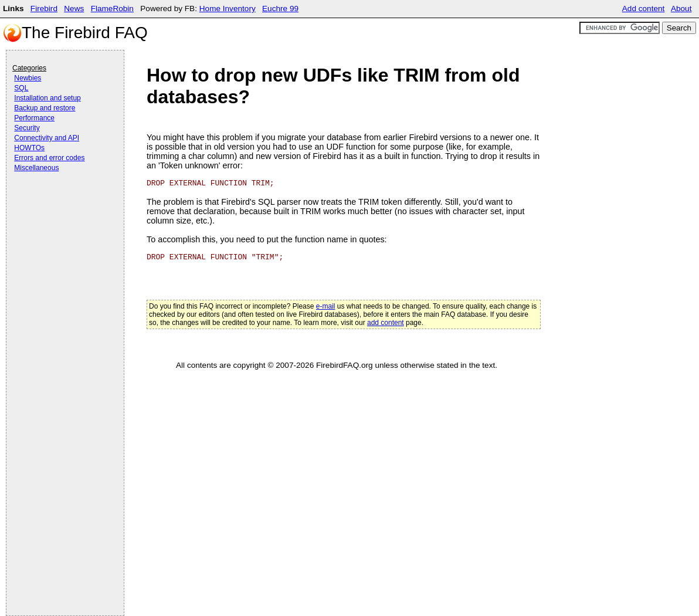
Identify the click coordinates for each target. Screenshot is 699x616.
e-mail (326, 306)
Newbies (28, 78)
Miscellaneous (36, 168)
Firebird (44, 9)
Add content (644, 9)
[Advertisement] (59, 207)
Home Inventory (228, 9)
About (681, 9)
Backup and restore (45, 108)
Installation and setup (47, 98)
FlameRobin (112, 9)
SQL (21, 88)
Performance (34, 118)
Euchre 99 (280, 9)
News (74, 9)
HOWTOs (29, 148)
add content (386, 323)
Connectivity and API (47, 138)
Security (27, 128)
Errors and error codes (49, 158)
